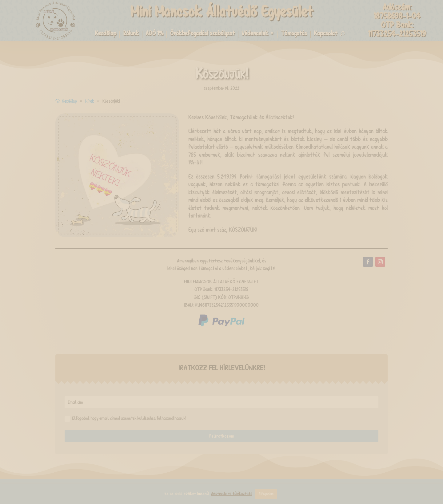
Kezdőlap (106, 34)
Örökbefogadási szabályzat (202, 34)
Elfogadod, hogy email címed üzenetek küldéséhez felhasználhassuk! (125, 418)
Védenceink (255, 34)
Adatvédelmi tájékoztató (232, 494)
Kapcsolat (325, 34)
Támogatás (294, 34)
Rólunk (131, 34)
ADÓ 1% (154, 34)
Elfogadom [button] (266, 494)
